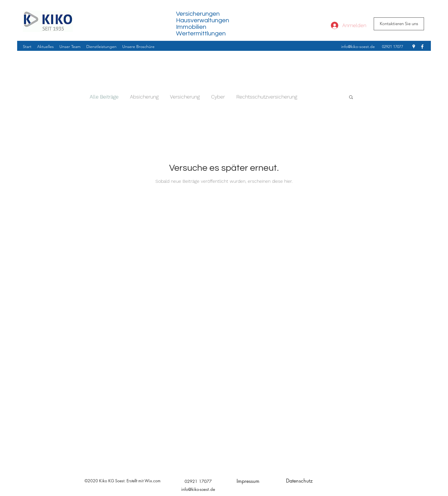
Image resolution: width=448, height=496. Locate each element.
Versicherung (185, 97)
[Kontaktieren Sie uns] (399, 24)
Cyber (218, 97)
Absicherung (144, 97)
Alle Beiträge (104, 97)
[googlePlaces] (414, 47)
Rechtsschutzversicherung (267, 97)
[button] (351, 98)
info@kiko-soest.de (358, 47)
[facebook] (422, 47)
